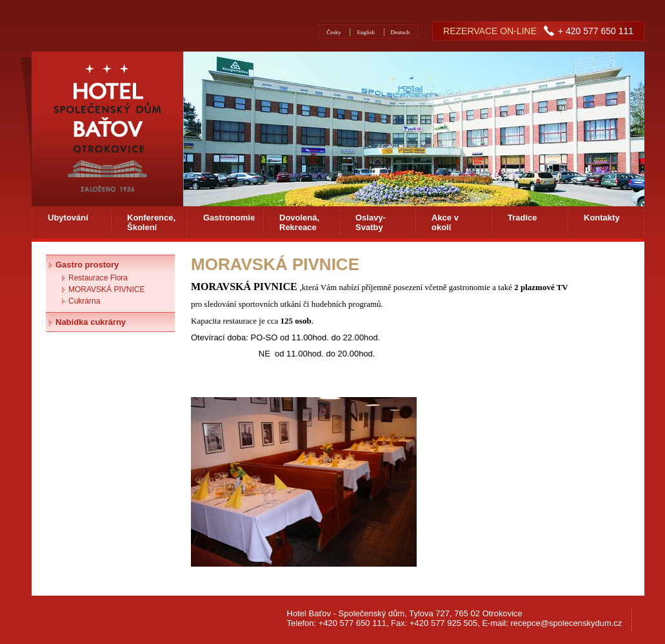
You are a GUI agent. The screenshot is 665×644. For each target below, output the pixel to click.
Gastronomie (229, 218)
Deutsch (401, 32)
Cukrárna (84, 301)
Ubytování (68, 218)
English (366, 32)
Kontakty (602, 218)
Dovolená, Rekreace (299, 222)
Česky (334, 32)
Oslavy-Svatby (371, 222)
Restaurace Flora (98, 278)
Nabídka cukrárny (91, 322)
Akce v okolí (445, 222)
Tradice (522, 218)
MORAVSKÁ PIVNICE (106, 289)
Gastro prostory (87, 265)
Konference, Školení (151, 222)
